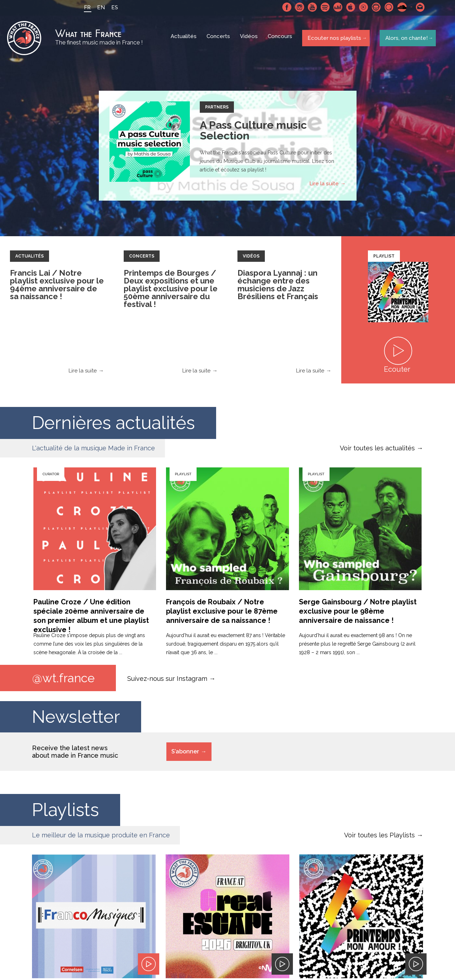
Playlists (65, 812)
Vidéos (250, 39)
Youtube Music (362, 7)
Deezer (336, 7)
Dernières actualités (113, 425)
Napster (374, 7)
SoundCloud (400, 7)
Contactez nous (418, 7)
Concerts (219, 39)
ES (113, 7)
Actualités (184, 39)
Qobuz (387, 7)
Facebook (285, 7)
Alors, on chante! (405, 39)
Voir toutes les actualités (377, 450)
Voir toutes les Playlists (379, 838)
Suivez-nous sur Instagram (167, 680)
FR (85, 7)
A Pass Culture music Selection (253, 132)
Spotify (323, 7)
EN (99, 7)
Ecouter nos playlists (333, 39)
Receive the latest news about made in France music (75, 754)
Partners (217, 109)
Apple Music (349, 7)
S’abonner (185, 754)
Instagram (298, 7)
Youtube (310, 7)
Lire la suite (324, 185)
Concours (281, 39)
